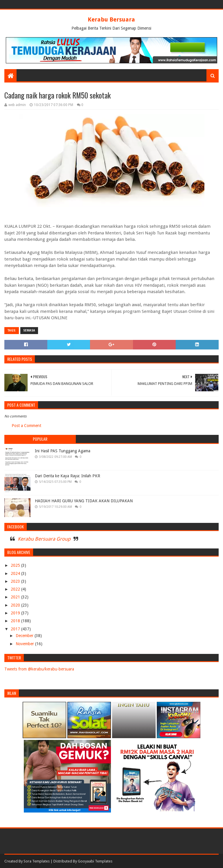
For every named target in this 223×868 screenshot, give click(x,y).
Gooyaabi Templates (95, 861)
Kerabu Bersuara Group (44, 539)
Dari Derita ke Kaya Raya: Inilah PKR (68, 476)
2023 (16, 581)
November (25, 644)
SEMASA (29, 330)
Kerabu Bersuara (111, 19)
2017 (16, 629)
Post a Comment (26, 426)
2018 (16, 621)
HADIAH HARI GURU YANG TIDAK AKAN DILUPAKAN (84, 501)
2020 (16, 605)
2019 (16, 613)
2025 (16, 565)
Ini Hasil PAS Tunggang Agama (63, 451)
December (25, 636)
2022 (16, 589)
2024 (16, 573)
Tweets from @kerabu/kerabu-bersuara (39, 669)
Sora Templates (37, 861)
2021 (16, 597)
